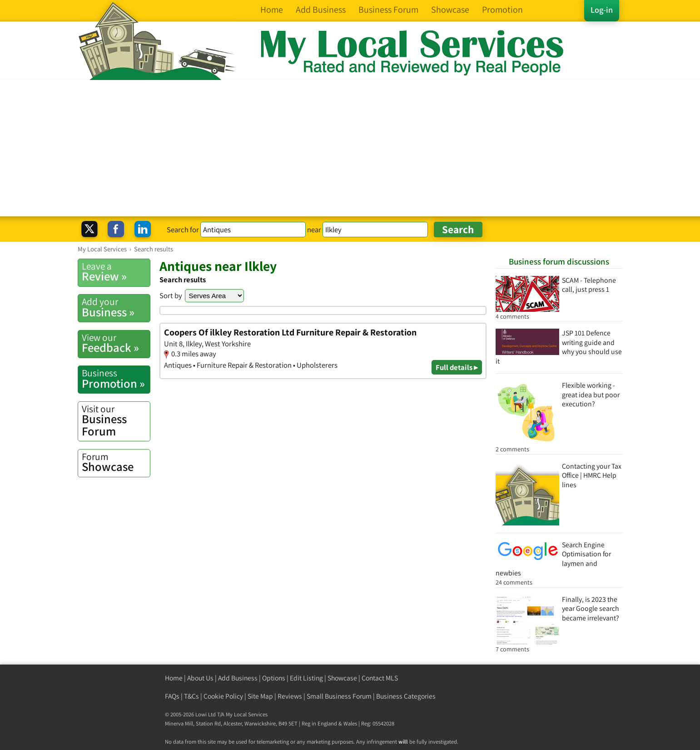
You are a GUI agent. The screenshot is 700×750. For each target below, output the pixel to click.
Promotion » (116, 379)
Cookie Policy (223, 696)
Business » (116, 307)
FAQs (172, 696)
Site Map (260, 696)
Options (274, 678)
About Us (200, 678)
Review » (116, 272)
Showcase (116, 462)
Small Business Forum (339, 696)
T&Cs (191, 696)
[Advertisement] (350, 148)
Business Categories (406, 696)
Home (174, 678)
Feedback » (116, 343)
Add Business (238, 678)
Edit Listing (306, 678)
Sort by (171, 295)
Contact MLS (380, 678)
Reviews (290, 696)
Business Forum (116, 421)
